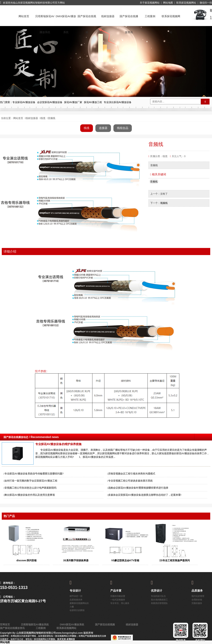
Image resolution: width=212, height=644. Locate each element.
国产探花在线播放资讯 (129, 20)
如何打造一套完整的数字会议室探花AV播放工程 (31, 481)
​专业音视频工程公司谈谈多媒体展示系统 (130, 481)
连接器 (103, 128)
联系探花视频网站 (186, 3)
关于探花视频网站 (150, 3)
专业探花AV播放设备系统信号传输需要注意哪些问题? (34, 474)
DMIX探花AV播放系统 (66, 20)
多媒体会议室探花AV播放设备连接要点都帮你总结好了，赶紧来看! (145, 495)
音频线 (154, 182)
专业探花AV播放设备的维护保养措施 (58, 444)
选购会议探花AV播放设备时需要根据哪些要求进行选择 (138, 488)
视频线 (164, 203)
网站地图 (168, 3)
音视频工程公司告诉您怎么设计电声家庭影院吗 (30, 488)
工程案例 (150, 16)
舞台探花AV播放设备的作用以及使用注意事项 (30, 495)
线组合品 (123, 128)
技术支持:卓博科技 (66, 639)
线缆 (43, 118)
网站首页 (24, 16)
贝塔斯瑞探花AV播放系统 (45, 20)
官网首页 (5, 625)
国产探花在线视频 (87, 20)
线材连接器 (108, 16)
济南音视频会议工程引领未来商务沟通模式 (132, 474)
